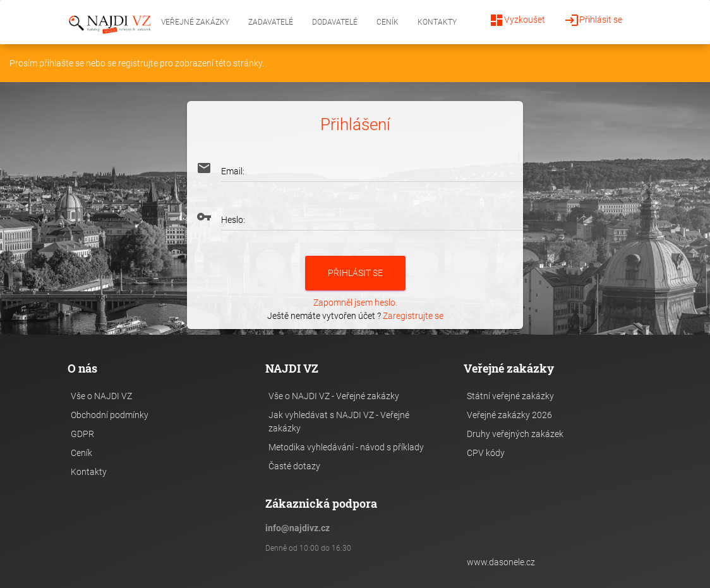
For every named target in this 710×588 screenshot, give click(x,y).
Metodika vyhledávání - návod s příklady (346, 447)
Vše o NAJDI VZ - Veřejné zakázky (334, 396)
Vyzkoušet (517, 20)
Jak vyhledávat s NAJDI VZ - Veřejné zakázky (339, 422)
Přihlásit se (593, 20)
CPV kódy (486, 453)
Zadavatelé (271, 22)
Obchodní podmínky (110, 415)
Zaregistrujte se (413, 316)
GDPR (82, 434)
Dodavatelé (335, 22)
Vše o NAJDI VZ (101, 396)
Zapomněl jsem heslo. (355, 303)
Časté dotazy (294, 466)
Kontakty (437, 22)
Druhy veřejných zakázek (515, 434)
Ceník (388, 22)
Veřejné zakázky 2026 (509, 415)
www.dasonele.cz (501, 562)
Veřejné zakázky (195, 22)
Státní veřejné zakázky (510, 396)
